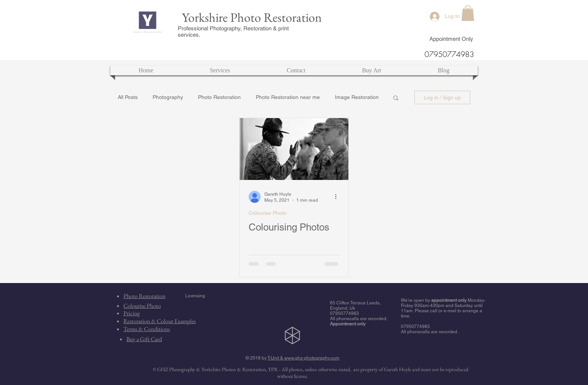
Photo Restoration (219, 97)
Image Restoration (357, 97)
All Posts (128, 97)
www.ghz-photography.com (312, 358)
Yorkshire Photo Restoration (252, 17)
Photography (168, 97)
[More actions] (338, 197)
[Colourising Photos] (294, 149)
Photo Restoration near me (288, 97)
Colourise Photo (268, 213)
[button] (468, 13)
